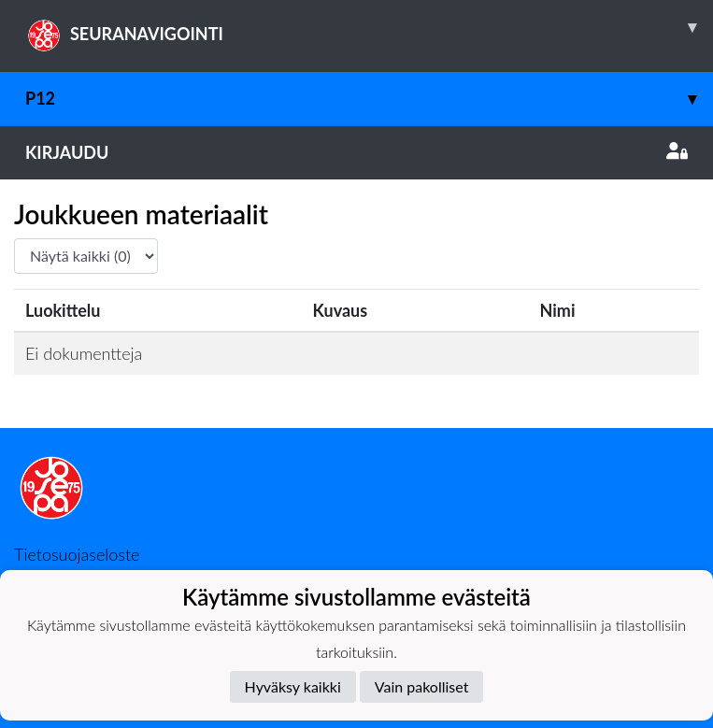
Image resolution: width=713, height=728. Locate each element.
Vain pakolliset (422, 686)
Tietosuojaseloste (77, 554)
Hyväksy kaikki (293, 686)
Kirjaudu (356, 152)
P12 (369, 99)
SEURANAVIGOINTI (369, 27)
